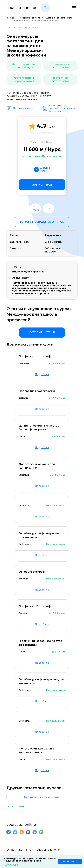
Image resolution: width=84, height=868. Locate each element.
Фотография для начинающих (24, 66)
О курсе (35, 208)
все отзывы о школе (42, 132)
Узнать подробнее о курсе (42, 222)
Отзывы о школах (48, 849)
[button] (45, 8)
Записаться (42, 185)
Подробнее (42, 374)
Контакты (25, 849)
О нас (10, 849)
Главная (11, 18)
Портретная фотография (60, 79)
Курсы (49, 208)
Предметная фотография (60, 66)
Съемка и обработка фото (59, 18)
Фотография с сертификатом (24, 79)
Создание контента (30, 18)
